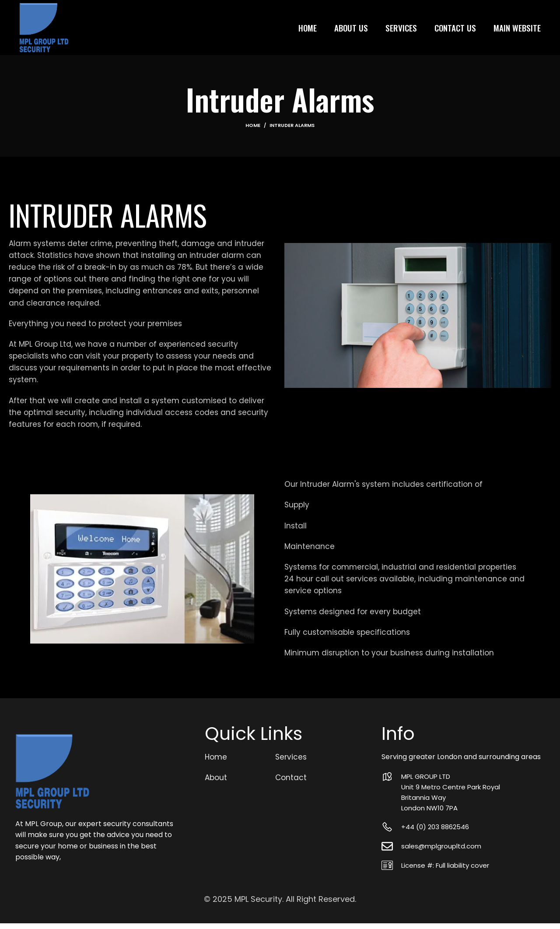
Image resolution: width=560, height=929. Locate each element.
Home (253, 131)
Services (291, 763)
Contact (291, 784)
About (216, 784)
